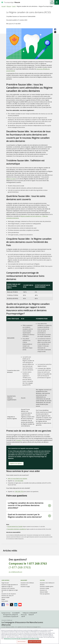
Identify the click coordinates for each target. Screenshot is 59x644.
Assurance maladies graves (47, 586)
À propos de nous (6, 613)
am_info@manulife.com (15, 572)
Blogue (9, 6)
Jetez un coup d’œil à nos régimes (17, 479)
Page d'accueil (5, 583)
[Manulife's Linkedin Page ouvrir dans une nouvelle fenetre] (16, 605)
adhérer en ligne (11, 179)
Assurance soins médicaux (27, 583)
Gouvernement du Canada (15, 526)
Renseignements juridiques (11, 615)
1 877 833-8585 (19, 481)
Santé (14, 6)
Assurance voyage (25, 586)
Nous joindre (5, 601)
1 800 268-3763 (19, 492)
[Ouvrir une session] (52, 2)
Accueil (3, 6)
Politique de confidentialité (31, 613)
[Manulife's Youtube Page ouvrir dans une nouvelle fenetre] (20, 605)
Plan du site (24, 615)
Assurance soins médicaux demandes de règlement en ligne (10, 589)
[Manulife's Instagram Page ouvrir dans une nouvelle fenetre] (7, 605)
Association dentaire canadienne (17, 529)
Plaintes (32, 615)
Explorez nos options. (16, 464)
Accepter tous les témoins (35, 642)
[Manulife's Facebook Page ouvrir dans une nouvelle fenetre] (3, 605)
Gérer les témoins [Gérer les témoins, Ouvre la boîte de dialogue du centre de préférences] (22, 642)
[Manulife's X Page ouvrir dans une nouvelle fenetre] (12, 605)
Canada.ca (19, 440)
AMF (24, 616)
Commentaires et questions (11, 616)
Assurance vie (24, 585)
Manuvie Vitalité (5, 597)
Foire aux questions (45, 594)
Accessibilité (17, 613)
